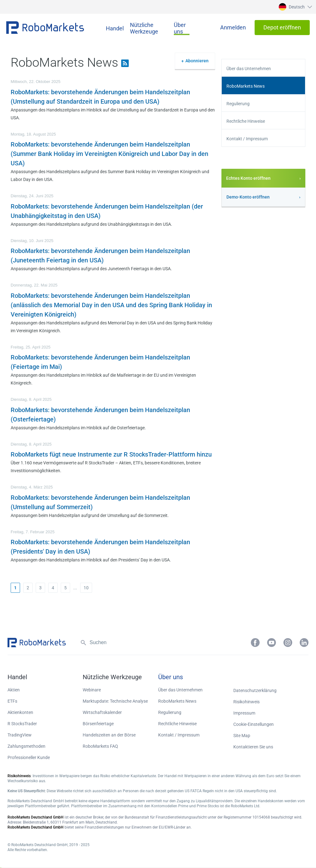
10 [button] (86, 588)
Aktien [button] (14, 690)
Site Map (242, 736)
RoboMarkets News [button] (246, 86)
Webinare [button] (92, 690)
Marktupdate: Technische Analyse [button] (115, 701)
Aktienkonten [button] (20, 712)
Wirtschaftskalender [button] (102, 712)
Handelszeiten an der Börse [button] (109, 735)
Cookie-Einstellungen (254, 724)
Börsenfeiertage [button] (98, 724)
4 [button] (53, 588)
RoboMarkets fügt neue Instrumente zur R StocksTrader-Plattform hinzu (111, 454)
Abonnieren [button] (197, 61)
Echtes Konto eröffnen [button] (248, 178)
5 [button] (65, 588)
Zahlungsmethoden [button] (26, 746)
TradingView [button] (20, 735)
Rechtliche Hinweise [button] (246, 121)
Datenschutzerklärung (255, 690)
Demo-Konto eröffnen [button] (248, 197)
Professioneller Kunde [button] (29, 757)
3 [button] (40, 588)
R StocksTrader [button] (22, 724)
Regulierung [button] (238, 104)
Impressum (244, 713)
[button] (295, 7)
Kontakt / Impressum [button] (247, 139)
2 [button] (28, 588)
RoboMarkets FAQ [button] (100, 746)
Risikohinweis (246, 702)
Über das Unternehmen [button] (249, 69)
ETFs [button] (12, 701)
